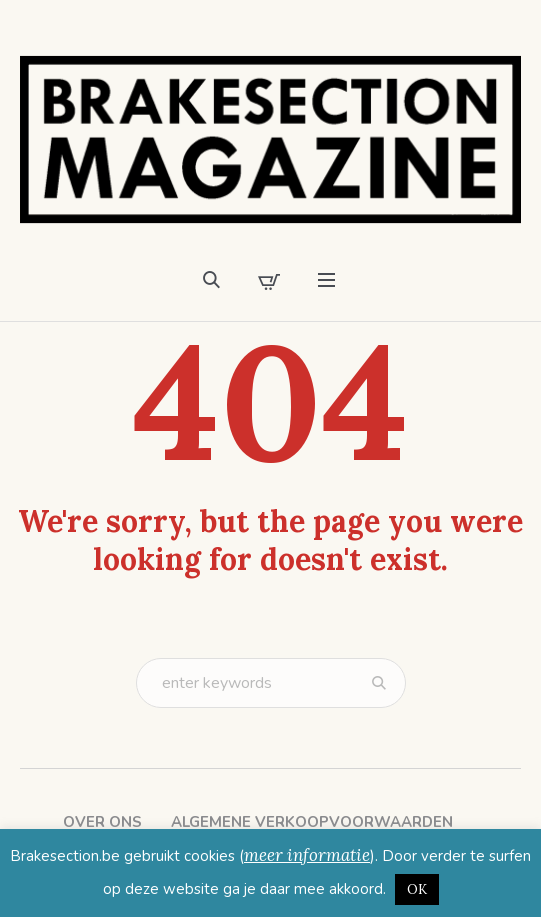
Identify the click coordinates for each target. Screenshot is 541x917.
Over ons (102, 822)
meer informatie (307, 855)
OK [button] (417, 889)
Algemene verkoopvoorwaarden (312, 822)
